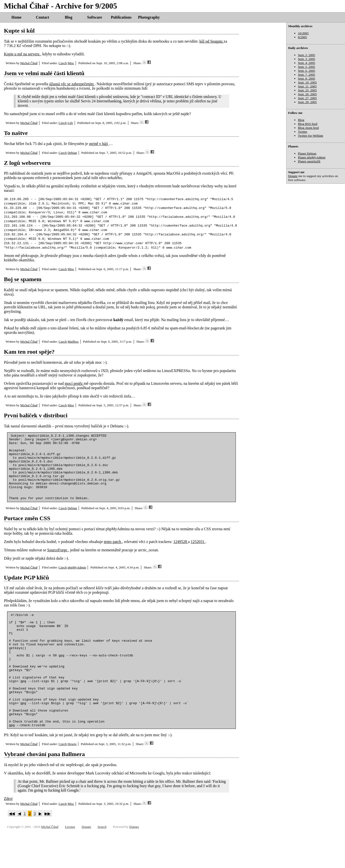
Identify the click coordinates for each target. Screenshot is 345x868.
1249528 (181, 555)
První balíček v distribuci (36, 415)
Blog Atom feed (308, 128)
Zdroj (8, 835)
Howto (72, 780)
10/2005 (303, 33)
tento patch (113, 555)
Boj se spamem (23, 279)
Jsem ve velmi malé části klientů (44, 73)
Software (95, 17)
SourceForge (58, 563)
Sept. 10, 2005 (307, 82)
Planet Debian (307, 153)
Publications (121, 17)
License (70, 863)
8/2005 (303, 37)
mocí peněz (74, 383)
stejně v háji (99, 144)
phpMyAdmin (77, 581)
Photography (149, 17)
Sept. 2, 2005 (307, 55)
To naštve (16, 133)
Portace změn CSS (27, 531)
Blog (68, 17)
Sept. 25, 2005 (307, 90)
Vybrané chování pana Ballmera (44, 790)
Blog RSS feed (308, 124)
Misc (71, 63)
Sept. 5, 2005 (307, 67)
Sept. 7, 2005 (307, 75)
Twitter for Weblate (311, 136)
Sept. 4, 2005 (307, 63)
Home (17, 17)
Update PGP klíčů (26, 591)
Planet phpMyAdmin (312, 157)
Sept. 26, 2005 (307, 94)
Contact (42, 17)
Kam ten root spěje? (29, 352)
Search (102, 863)
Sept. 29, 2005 (307, 102)
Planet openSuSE (309, 161)
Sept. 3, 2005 (307, 59)
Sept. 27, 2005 (307, 98)
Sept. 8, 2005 (307, 78)
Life (70, 123)
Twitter (303, 132)
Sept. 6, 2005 (307, 71)
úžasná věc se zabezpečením (72, 84)
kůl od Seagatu (211, 41)
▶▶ (48, 850)
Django (134, 863)
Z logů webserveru (27, 163)
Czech (63, 63)
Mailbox (73, 342)
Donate (293, 176)
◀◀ (12, 850)
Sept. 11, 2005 (307, 86)
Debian (72, 153)
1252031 (198, 555)
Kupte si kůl (19, 31)
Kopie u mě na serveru (22, 54)
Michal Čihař (29, 63)
